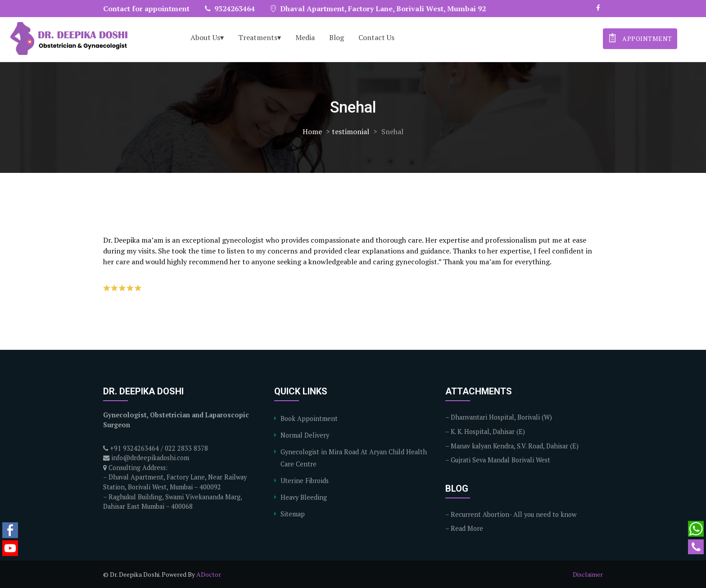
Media (305, 37)
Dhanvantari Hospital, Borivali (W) (501, 417)
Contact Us (376, 37)
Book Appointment (309, 418)
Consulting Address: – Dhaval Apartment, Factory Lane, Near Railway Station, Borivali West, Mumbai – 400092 (175, 477)
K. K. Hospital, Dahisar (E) (488, 432)
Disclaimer (588, 574)
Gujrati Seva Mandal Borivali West (500, 460)
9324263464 (230, 9)
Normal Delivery (305, 435)
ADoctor (209, 574)
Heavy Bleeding (304, 497)
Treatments (258, 37)
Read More (467, 528)
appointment (639, 38)
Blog (337, 37)
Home (312, 131)
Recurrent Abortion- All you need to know (514, 514)
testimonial (351, 131)
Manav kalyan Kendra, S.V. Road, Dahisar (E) (515, 446)
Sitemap (293, 514)
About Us (205, 37)
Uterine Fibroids (305, 481)
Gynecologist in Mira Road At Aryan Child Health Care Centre (354, 458)
